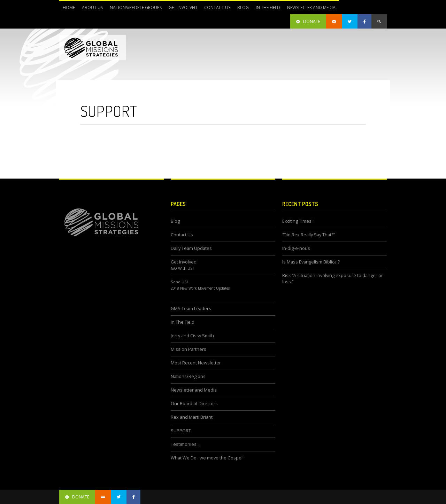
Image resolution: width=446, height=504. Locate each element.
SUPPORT (181, 431)
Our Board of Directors (194, 404)
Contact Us (217, 7)
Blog (243, 7)
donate (77, 497)
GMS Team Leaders (191, 309)
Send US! (179, 282)
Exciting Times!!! (298, 221)
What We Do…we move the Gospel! (207, 458)
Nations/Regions (188, 376)
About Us (91, 9)
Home (69, 7)
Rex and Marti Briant (192, 417)
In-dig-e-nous (296, 248)
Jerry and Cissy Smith (192, 336)
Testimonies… (185, 444)
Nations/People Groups (134, 9)
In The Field (266, 9)
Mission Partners (189, 349)
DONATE (308, 21)
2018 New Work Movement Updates (200, 288)
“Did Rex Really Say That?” (309, 235)
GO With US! (182, 268)
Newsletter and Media (310, 9)
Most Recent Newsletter (196, 363)
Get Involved (181, 9)
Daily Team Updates (191, 248)
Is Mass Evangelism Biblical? (311, 262)
